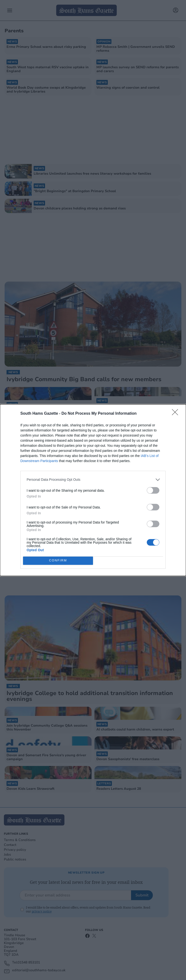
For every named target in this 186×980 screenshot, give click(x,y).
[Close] (177, 414)
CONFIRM (58, 561)
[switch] (153, 490)
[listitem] (93, 480)
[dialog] (93, 490)
